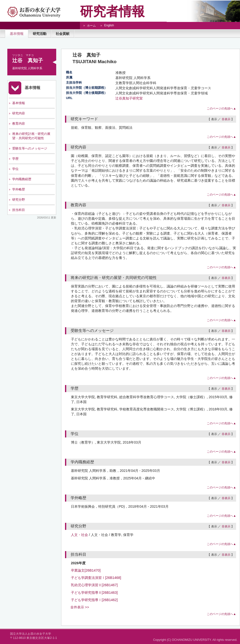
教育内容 (19, 124)
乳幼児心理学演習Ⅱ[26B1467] (94, 585)
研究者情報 (112, 11)
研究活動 (40, 34)
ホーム (91, 26)
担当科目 (19, 210)
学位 (15, 169)
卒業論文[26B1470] (86, 570)
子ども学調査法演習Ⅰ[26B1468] (96, 578)
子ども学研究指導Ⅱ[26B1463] (94, 593)
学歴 (15, 159)
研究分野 (19, 200)
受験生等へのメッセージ (30, 148)
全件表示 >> (80, 607)
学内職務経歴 (22, 179)
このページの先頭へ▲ (221, 109)
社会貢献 (63, 34)
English (109, 25)
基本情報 (17, 34)
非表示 (226, 119)
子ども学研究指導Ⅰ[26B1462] (94, 600)
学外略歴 (19, 189)
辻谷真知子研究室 (129, 98)
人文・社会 (79, 535)
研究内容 (19, 113)
